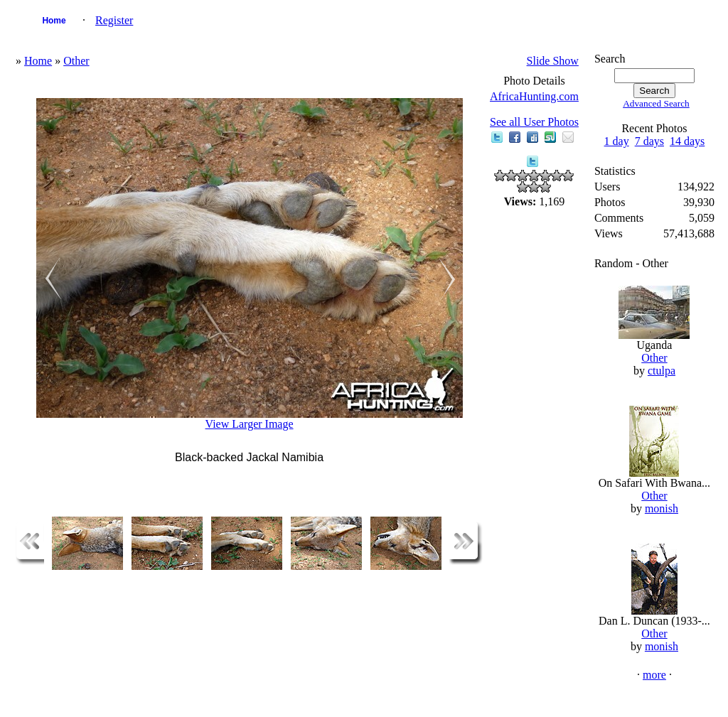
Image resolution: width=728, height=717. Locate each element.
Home (54, 21)
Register (114, 20)
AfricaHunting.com (534, 96)
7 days (649, 141)
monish (662, 508)
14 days (687, 141)
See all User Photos (534, 122)
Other (76, 61)
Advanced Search (656, 103)
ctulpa (662, 371)
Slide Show (553, 61)
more (654, 675)
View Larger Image (250, 424)
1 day (617, 141)
